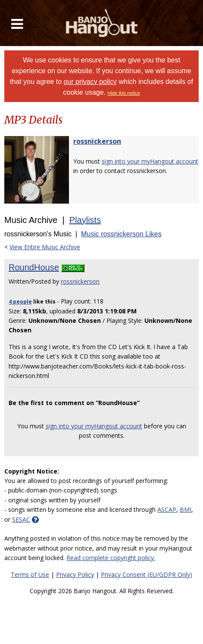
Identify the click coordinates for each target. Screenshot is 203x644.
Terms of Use (30, 574)
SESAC (21, 519)
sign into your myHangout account (150, 161)
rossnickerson (97, 141)
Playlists (85, 220)
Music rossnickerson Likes (121, 234)
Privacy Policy (75, 574)
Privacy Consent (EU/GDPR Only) (147, 574)
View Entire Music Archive (45, 247)
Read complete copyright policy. (111, 558)
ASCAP (167, 509)
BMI (186, 509)
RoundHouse (34, 267)
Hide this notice (123, 93)
